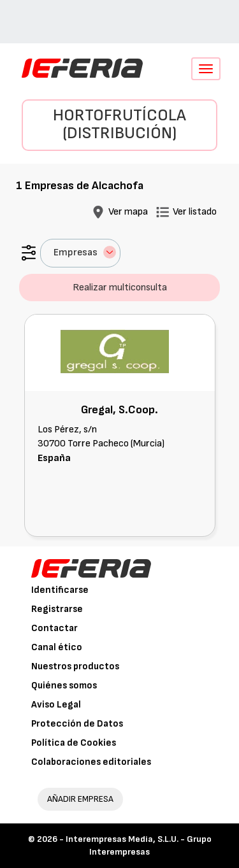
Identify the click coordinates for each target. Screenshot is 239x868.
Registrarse (57, 609)
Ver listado (195, 212)
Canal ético (57, 647)
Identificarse (60, 590)
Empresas (85, 252)
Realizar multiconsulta (120, 288)
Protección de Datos (77, 724)
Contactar (54, 628)
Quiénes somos (64, 686)
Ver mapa (128, 212)
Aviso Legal (56, 705)
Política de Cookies (74, 743)
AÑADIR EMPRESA (80, 799)
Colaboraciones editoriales (91, 762)
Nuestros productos (75, 666)
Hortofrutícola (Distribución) (119, 125)
